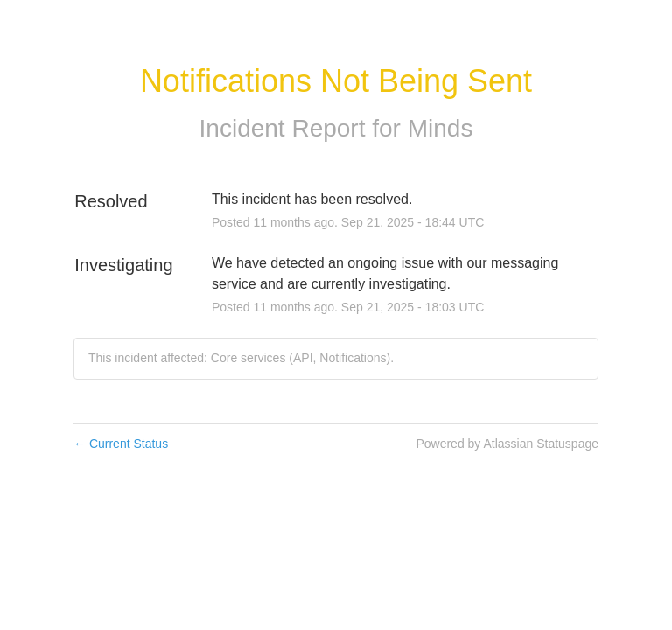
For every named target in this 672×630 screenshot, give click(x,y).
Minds (441, 128)
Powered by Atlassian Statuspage (507, 444)
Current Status (121, 444)
